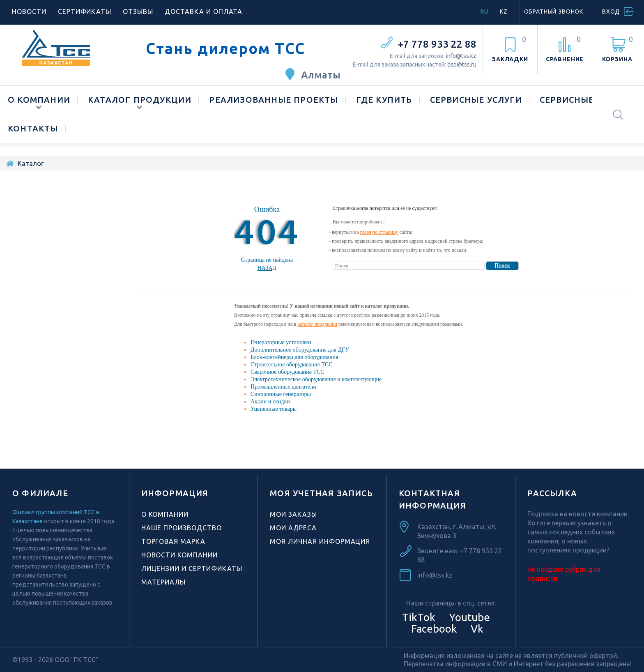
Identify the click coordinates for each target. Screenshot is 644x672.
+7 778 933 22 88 (437, 44)
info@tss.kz (461, 56)
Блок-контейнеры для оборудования (294, 357)
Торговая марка (173, 541)
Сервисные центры (588, 100)
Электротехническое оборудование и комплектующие (316, 379)
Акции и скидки (270, 402)
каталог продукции (317, 324)
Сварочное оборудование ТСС (287, 372)
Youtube (468, 617)
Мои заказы (293, 514)
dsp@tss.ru (462, 64)
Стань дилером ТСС (225, 48)
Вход (611, 12)
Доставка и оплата (204, 12)
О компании (39, 100)
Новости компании (179, 555)
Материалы (164, 582)
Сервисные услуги (476, 100)
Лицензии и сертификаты (192, 568)
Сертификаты (85, 12)
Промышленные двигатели (283, 387)
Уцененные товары (274, 409)
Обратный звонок (554, 12)
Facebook (433, 629)
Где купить (384, 100)
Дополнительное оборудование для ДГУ (300, 350)
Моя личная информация (320, 541)
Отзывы (138, 12)
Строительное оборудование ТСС (292, 365)
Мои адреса (293, 528)
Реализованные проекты (274, 100)
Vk (476, 629)
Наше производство (182, 528)
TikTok (419, 617)
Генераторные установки (281, 342)
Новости (29, 12)
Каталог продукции (140, 100)
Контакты (33, 128)
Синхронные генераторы (281, 394)
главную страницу (379, 232)
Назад (267, 268)
